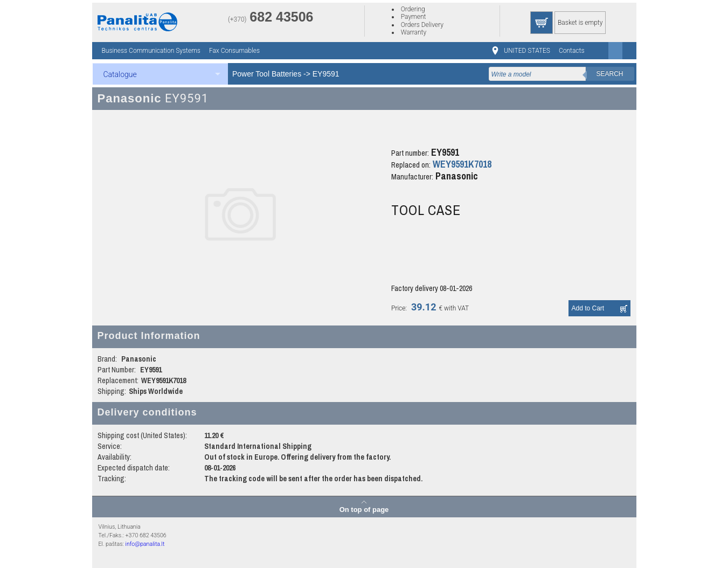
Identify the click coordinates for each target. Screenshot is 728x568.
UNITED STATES (527, 51)
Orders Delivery (422, 25)
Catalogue (120, 74)
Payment (414, 17)
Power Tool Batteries (267, 74)
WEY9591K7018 (462, 164)
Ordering (413, 9)
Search (609, 74)
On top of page (364, 509)
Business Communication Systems (151, 51)
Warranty (414, 32)
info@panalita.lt (145, 544)
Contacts (572, 51)
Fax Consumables (234, 51)
